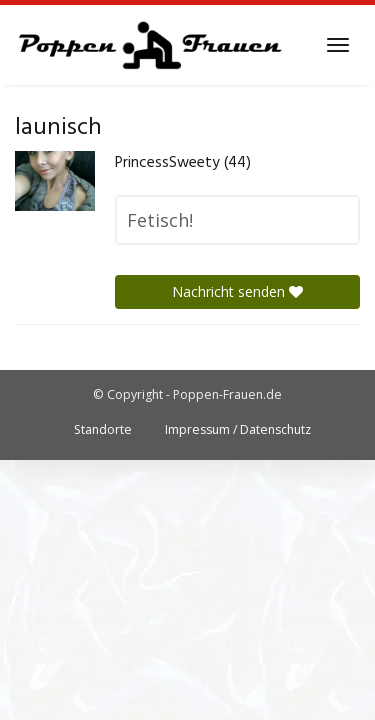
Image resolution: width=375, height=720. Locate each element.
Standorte (103, 429)
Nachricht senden (237, 291)
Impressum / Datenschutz (238, 429)
